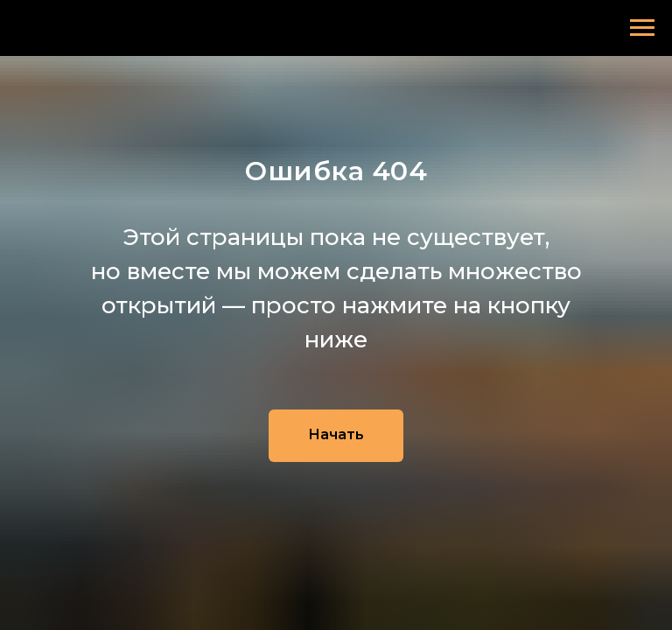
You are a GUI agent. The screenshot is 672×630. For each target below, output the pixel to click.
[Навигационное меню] (642, 28)
